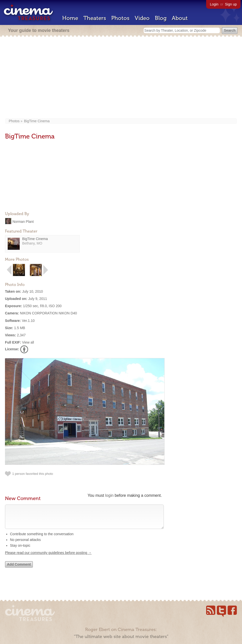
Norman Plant (23, 221)
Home (70, 18)
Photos (120, 18)
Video (142, 18)
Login (214, 4)
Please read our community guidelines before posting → (48, 558)
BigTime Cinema (37, 121)
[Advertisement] (121, 78)
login (109, 495)
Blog (161, 18)
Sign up (231, 4)
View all (28, 342)
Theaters (95, 18)
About (180, 18)
